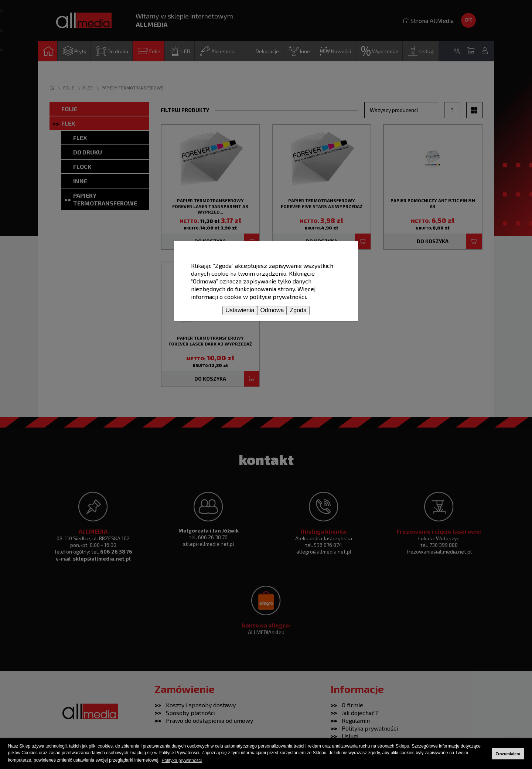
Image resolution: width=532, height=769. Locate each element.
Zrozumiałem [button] (508, 754)
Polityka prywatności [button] (182, 761)
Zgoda (298, 310)
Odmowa (272, 310)
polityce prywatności (278, 297)
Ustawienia (240, 310)
